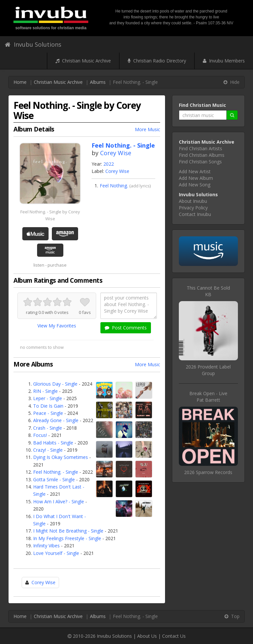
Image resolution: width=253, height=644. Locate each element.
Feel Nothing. (114, 186)
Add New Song (195, 185)
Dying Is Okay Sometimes (61, 457)
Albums (98, 82)
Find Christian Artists (200, 148)
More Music (148, 129)
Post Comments (126, 328)
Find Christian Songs (200, 162)
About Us (147, 636)
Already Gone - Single (56, 420)
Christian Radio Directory (157, 61)
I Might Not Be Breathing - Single (68, 531)
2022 (109, 164)
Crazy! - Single (48, 450)
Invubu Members (224, 61)
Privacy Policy (193, 208)
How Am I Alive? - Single (59, 501)
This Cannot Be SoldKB (208, 291)
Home (20, 82)
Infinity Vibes (46, 546)
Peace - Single (48, 413)
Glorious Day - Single (55, 384)
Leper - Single (48, 398)
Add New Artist (195, 171)
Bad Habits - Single (53, 443)
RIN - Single (45, 391)
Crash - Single (48, 428)
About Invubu (193, 201)
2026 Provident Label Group (208, 370)
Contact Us (174, 636)
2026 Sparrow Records (208, 472)
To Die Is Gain (48, 406)
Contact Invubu (195, 214)
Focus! (40, 435)
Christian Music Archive (83, 61)
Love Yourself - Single (56, 553)
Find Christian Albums (202, 155)
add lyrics (140, 186)
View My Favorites (57, 326)
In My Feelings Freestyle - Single (67, 538)
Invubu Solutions (33, 44)
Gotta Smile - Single (54, 479)
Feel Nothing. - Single (56, 472)
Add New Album (196, 178)
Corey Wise (116, 153)
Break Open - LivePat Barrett (208, 397)
